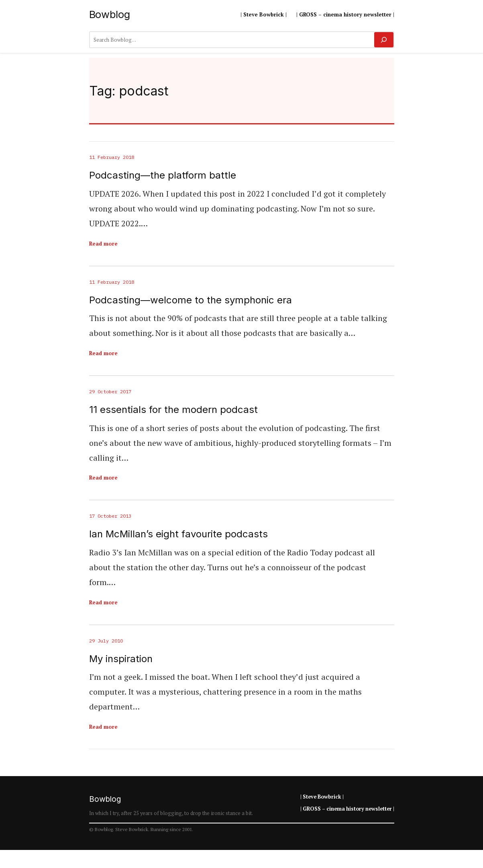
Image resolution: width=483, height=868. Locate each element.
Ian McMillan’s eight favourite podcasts (178, 534)
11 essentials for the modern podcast (173, 410)
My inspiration (121, 659)
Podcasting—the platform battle (163, 175)
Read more (103, 244)
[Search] (384, 40)
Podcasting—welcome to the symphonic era (191, 300)
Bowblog (110, 14)
